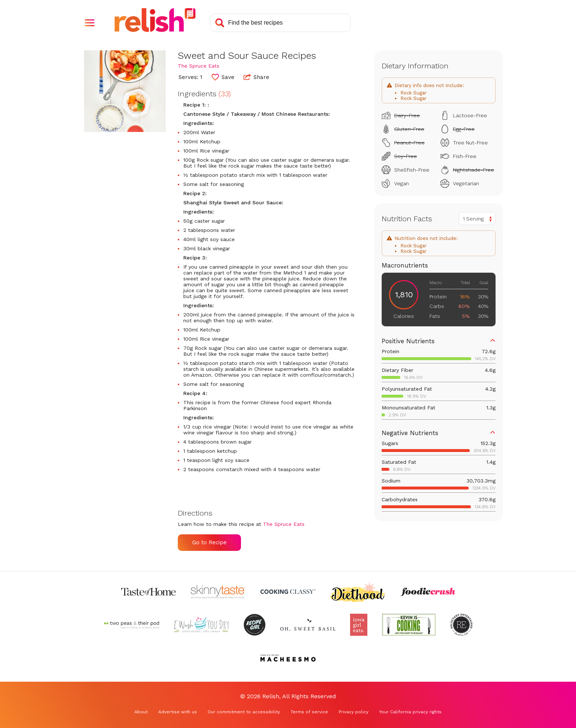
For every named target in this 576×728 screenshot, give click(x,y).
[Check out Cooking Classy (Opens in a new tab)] (288, 592)
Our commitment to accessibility (244, 712)
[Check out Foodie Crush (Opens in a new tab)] (428, 592)
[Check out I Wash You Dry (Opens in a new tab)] (201, 625)
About (141, 712)
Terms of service (309, 712)
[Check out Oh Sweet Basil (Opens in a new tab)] (308, 625)
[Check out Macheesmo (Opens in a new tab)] (288, 658)
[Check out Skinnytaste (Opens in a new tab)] (218, 592)
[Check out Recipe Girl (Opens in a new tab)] (255, 625)
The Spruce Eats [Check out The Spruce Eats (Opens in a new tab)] (199, 66)
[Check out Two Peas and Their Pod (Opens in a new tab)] (132, 625)
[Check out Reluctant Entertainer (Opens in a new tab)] (461, 625)
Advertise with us (178, 712)
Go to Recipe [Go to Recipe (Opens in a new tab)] (209, 542)
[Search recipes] (280, 23)
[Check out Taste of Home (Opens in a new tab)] (148, 592)
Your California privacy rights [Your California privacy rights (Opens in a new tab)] (410, 712)
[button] (90, 23)
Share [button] (256, 77)
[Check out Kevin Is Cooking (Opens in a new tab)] (409, 625)
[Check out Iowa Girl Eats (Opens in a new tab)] (359, 625)
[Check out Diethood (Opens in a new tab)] (358, 592)
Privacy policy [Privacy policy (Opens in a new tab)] (354, 712)
